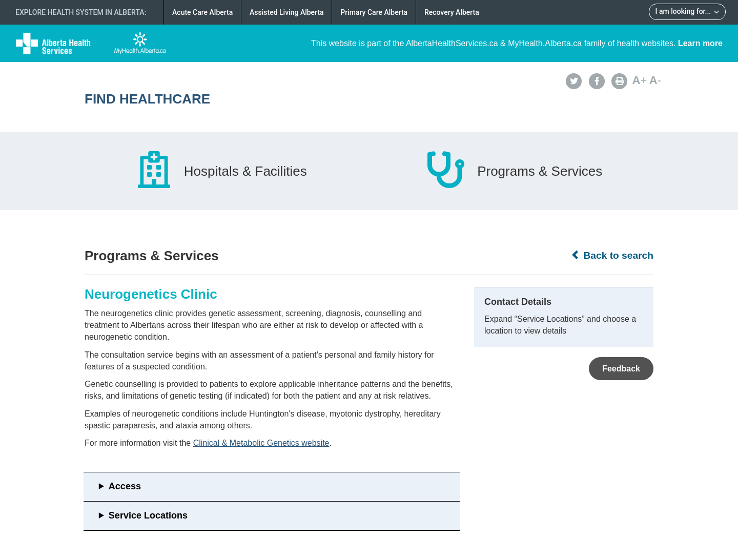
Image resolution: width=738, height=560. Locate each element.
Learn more (700, 43)
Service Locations (148, 515)
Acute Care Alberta (202, 12)
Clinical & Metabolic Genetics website (261, 443)
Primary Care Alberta (374, 12)
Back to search (612, 255)
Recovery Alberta (452, 12)
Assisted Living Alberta (287, 12)
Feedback (621, 369)
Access (125, 486)
